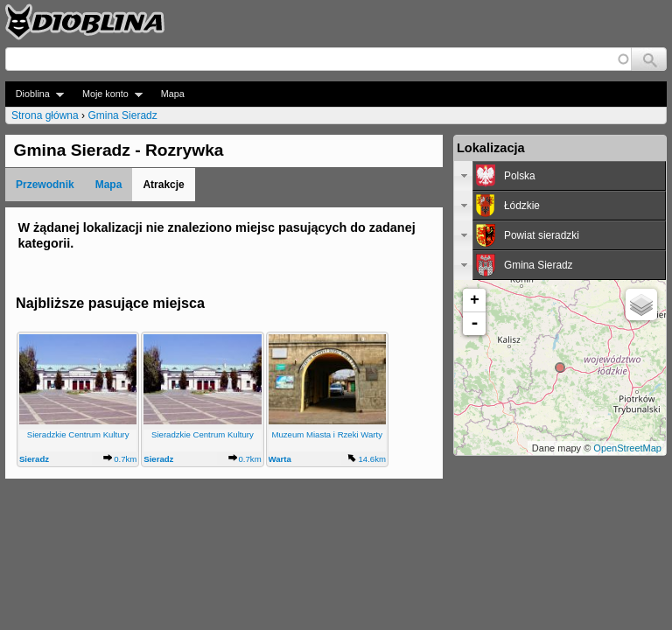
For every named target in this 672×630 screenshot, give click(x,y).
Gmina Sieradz (122, 115)
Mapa (173, 94)
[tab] (560, 176)
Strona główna (45, 115)
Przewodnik (45, 185)
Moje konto (107, 94)
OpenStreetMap (627, 448)
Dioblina (35, 94)
